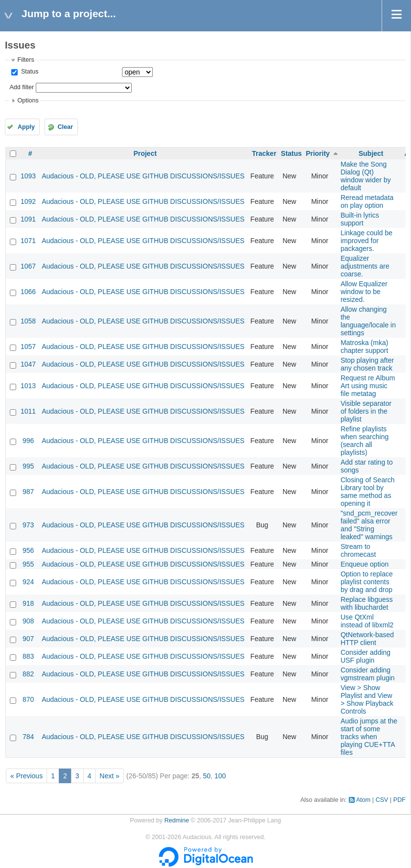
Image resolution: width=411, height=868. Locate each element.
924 (28, 582)
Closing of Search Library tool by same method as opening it (368, 492)
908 (28, 621)
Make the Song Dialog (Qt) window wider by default (366, 176)
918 (28, 603)
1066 (28, 292)
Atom (363, 800)
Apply (26, 127)
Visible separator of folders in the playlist (366, 411)
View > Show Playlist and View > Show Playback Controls (367, 699)
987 (28, 492)
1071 (28, 241)
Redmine (176, 820)
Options (28, 100)
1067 (28, 266)
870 (28, 699)
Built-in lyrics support (360, 219)
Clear (65, 127)
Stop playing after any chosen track (367, 364)
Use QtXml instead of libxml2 (367, 621)
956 (28, 550)
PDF (399, 800)
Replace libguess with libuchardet (367, 603)
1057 (28, 347)
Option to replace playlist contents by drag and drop (367, 582)
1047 (28, 364)
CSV (382, 800)
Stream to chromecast (358, 550)
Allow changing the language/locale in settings (368, 321)
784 (28, 737)
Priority (318, 153)
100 (220, 776)
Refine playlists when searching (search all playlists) (364, 441)
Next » (109, 776)
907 (28, 639)
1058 (28, 321)
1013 (28, 386)
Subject (371, 153)
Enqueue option (364, 564)
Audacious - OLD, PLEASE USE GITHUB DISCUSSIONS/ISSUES (143, 176)
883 (28, 656)
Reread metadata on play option (367, 201)
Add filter (22, 87)
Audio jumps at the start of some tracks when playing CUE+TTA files (369, 737)
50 (207, 776)
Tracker (264, 153)
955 (28, 564)
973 (28, 525)
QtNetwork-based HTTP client (367, 639)
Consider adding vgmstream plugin (368, 674)
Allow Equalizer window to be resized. (364, 292)
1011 (28, 411)
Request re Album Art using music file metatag (368, 386)
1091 (28, 219)
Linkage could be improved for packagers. (366, 241)
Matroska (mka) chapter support (364, 347)
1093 (28, 176)
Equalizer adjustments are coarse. (365, 266)
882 (28, 674)
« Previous (26, 776)
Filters (25, 60)
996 (28, 441)
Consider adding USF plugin (365, 656)
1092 (28, 201)
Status (29, 72)
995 (28, 466)
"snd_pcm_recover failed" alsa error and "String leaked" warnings (369, 525)
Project (145, 153)
